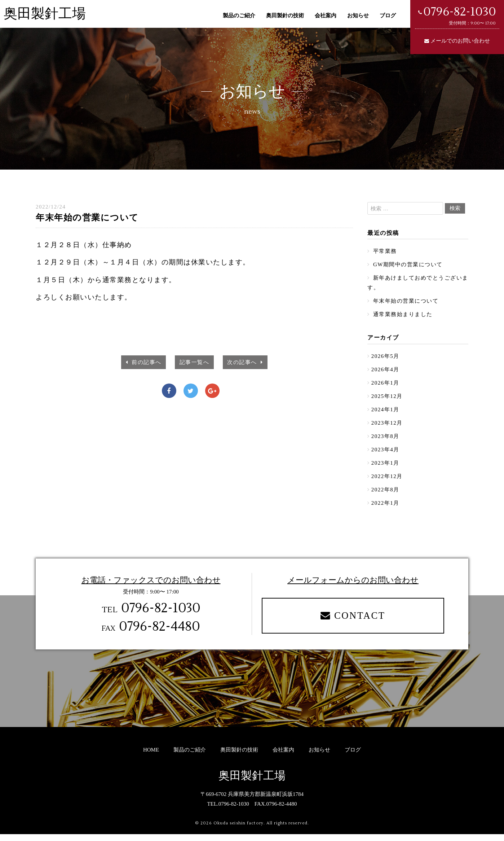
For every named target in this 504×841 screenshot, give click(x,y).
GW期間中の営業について (407, 265)
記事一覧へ (194, 362)
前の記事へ (144, 362)
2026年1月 (385, 386)
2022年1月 (385, 509)
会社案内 (326, 16)
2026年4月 (385, 372)
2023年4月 (385, 454)
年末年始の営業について (405, 302)
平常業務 (384, 251)
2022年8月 (385, 495)
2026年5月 (385, 358)
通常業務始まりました (402, 316)
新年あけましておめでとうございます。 (415, 284)
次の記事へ (245, 362)
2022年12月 (387, 482)
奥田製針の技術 (285, 16)
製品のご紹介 (239, 16)
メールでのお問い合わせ (460, 41)
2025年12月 (387, 399)
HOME (151, 757)
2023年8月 (385, 441)
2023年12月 (387, 427)
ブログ (388, 16)
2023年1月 (385, 468)
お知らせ (358, 16)
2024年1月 (385, 413)
